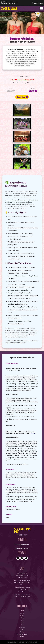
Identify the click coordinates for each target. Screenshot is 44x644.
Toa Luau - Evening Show (22, 594)
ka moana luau (22, 578)
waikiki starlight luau (22, 575)
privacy (22, 632)
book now (37, 3)
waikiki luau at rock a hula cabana (22, 584)
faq (22, 630)
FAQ (22, 620)
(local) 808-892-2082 (8, 4)
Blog (22, 618)
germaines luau (22, 573)
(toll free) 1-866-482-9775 (10, 2)
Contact (22, 622)
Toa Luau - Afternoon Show (22, 597)
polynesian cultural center (22, 587)
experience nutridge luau (22, 580)
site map (22, 627)
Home (22, 611)
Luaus (22, 613)
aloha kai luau (22, 590)
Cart (22, 625)
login (22, 637)
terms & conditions (22, 634)
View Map (33, 433)
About (22, 615)
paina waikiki (22, 592)
